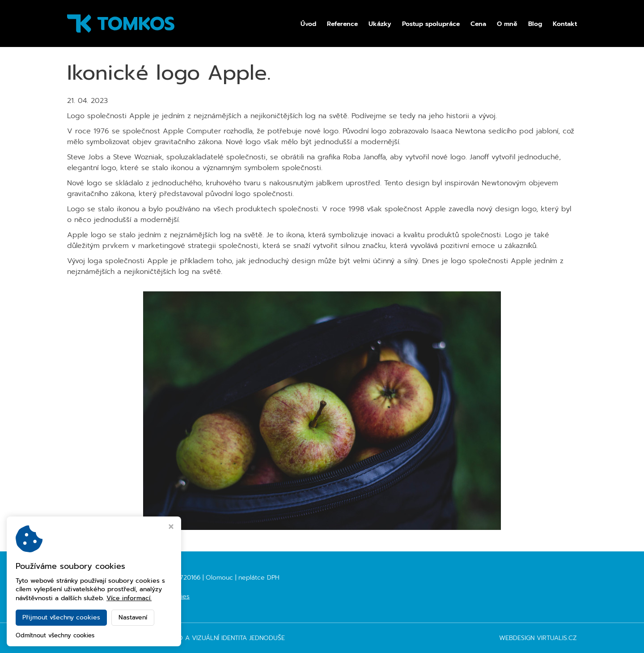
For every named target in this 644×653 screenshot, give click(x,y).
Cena (478, 24)
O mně (507, 24)
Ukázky (380, 24)
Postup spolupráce (431, 24)
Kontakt (565, 24)
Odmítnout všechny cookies (55, 636)
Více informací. (129, 598)
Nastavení (133, 617)
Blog (535, 24)
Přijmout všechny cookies (61, 617)
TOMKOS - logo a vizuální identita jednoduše (208, 638)
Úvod (308, 24)
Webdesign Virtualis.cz (538, 638)
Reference (342, 24)
